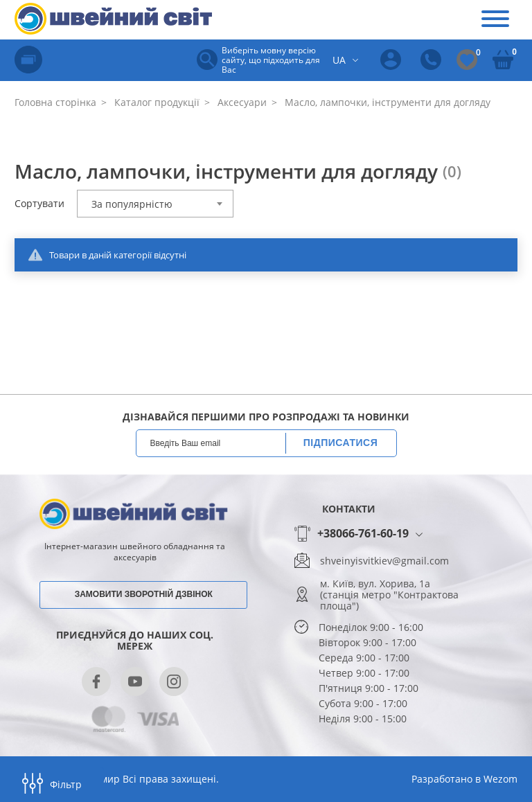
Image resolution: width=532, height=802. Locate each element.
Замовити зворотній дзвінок (144, 594)
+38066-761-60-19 (363, 534)
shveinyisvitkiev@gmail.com (384, 561)
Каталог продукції (156, 102)
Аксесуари (241, 102)
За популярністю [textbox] (132, 204)
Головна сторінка (55, 102)
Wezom (500, 779)
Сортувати (39, 204)
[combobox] (155, 204)
